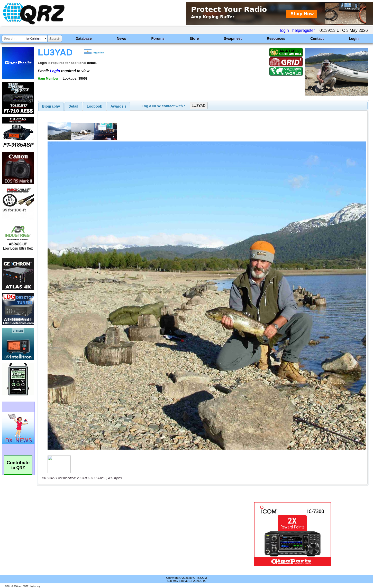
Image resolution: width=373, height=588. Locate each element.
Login (354, 39)
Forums (158, 39)
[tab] (51, 106)
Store (194, 39)
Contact (317, 39)
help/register (304, 30)
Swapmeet (233, 39)
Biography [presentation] (51, 106)
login (285, 30)
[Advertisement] (131, 534)
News (121, 39)
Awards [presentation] (118, 106)
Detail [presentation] (73, 106)
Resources (276, 39)
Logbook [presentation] (94, 106)
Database (84, 39)
